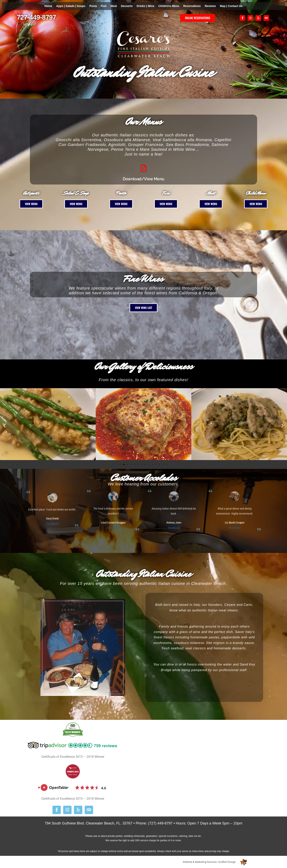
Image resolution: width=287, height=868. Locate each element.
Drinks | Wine (146, 6)
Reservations (192, 6)
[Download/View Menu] (143, 168)
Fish (104, 6)
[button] (4, 425)
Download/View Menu (143, 179)
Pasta (93, 6)
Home (48, 6)
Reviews (210, 6)
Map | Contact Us (231, 6)
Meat (114, 6)
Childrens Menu (169, 6)
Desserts (127, 6)
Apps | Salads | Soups (71, 6)
